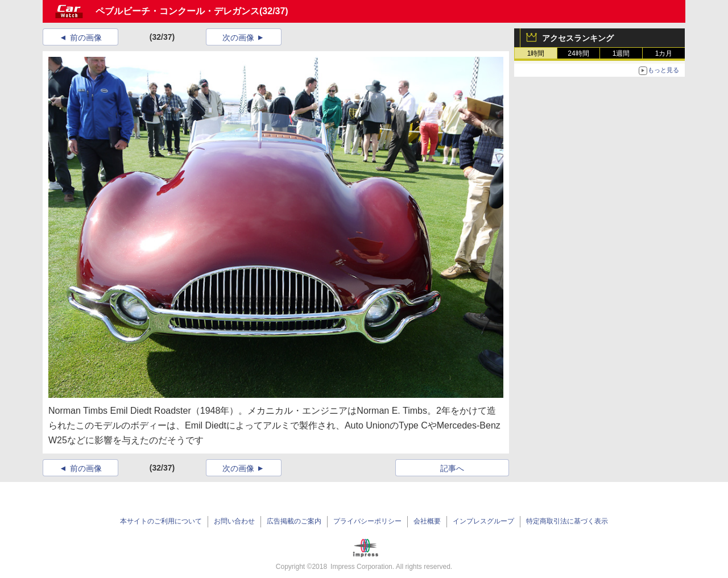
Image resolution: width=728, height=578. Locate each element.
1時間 (536, 53)
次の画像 (238, 38)
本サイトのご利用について (161, 521)
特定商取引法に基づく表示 (567, 521)
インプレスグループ (483, 521)
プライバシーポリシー (367, 521)
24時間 (578, 53)
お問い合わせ (234, 521)
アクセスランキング (578, 38)
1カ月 (664, 53)
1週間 (621, 53)
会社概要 (427, 521)
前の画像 (86, 38)
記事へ (452, 468)
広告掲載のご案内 (294, 521)
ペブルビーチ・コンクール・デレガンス (177, 11)
